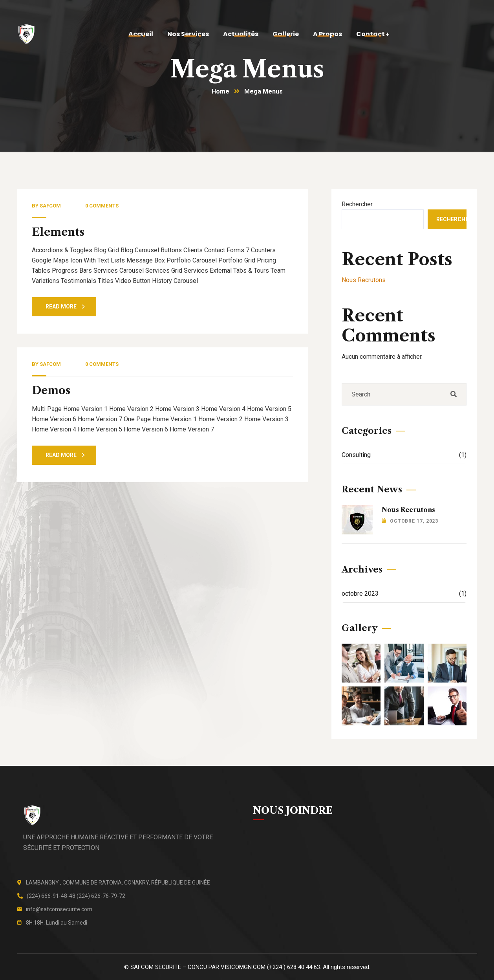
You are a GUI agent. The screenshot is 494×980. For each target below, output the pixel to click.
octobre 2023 (404, 594)
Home (220, 91)
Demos (51, 390)
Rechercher (357, 204)
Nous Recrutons (364, 280)
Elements (58, 232)
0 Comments (102, 206)
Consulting (404, 455)
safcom (50, 206)
